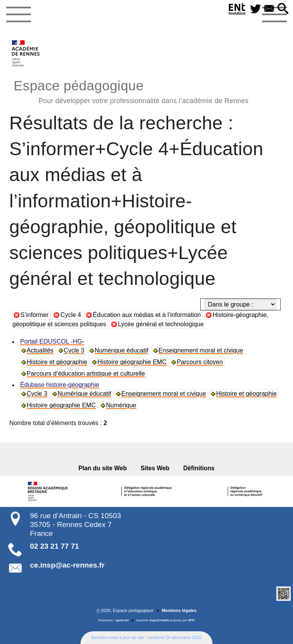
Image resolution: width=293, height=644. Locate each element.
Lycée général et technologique (161, 324)
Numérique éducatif (122, 350)
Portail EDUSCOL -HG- (52, 341)
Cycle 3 (74, 350)
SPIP (191, 620)
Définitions (199, 468)
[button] (283, 9)
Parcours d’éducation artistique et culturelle (86, 374)
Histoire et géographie (57, 362)
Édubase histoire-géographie (60, 385)
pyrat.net (122, 620)
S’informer (35, 315)
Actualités (40, 350)
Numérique (121, 405)
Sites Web (155, 468)
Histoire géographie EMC (132, 362)
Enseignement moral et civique (201, 350)
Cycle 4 (71, 315)
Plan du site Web (103, 468)
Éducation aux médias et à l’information (147, 315)
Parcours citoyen (200, 362)
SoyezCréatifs (159, 620)
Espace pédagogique (131, 91)
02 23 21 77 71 (55, 546)
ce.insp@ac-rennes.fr (67, 565)
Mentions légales (179, 610)
